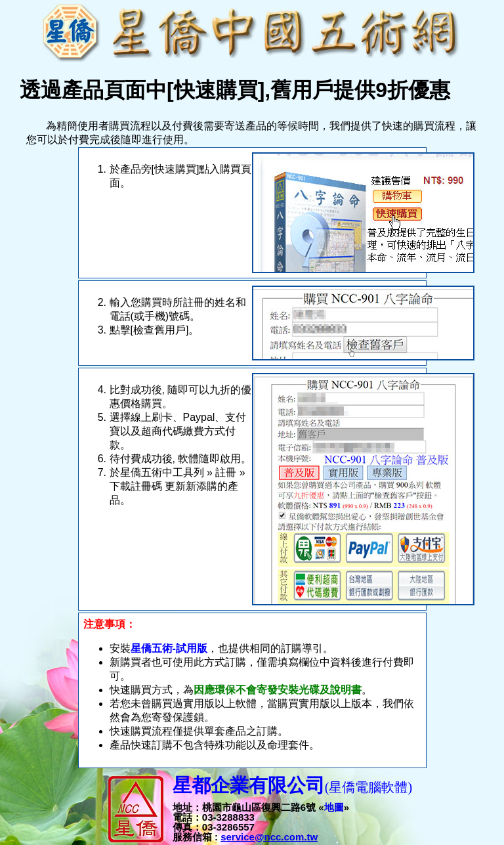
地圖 (334, 807)
